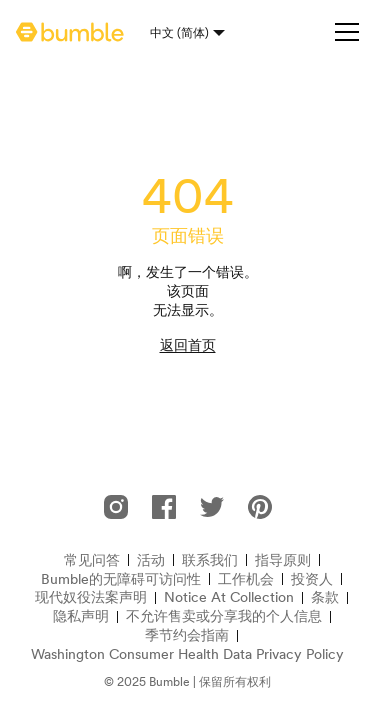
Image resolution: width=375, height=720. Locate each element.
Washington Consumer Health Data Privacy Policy (187, 654)
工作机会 (246, 579)
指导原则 (283, 560)
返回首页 (188, 345)
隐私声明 (81, 616)
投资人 (312, 579)
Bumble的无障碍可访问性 (121, 579)
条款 (325, 597)
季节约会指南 (187, 635)
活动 (151, 560)
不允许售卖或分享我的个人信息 (224, 616)
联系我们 (210, 560)
